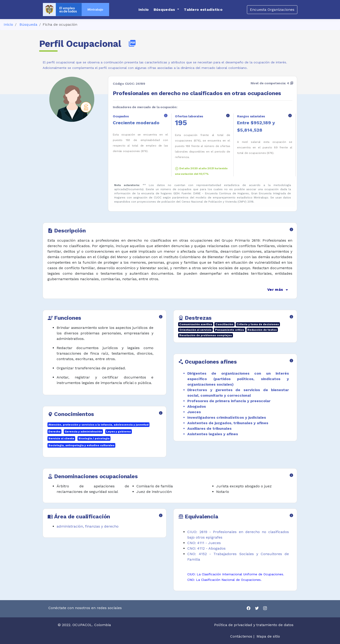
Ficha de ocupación (60, 24)
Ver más (278, 290)
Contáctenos (241, 636)
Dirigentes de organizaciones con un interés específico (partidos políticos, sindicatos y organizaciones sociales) (238, 379)
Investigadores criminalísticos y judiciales (227, 417)
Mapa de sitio (268, 636)
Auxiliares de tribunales (209, 428)
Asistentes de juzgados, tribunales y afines (228, 423)
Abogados (197, 406)
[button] (166, 10)
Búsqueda (28, 24)
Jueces (194, 412)
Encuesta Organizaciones (272, 10)
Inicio (8, 24)
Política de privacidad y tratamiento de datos (254, 625)
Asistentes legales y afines (213, 434)
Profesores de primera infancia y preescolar (229, 401)
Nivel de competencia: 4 (272, 83)
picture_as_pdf (132, 43)
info (166, 116)
